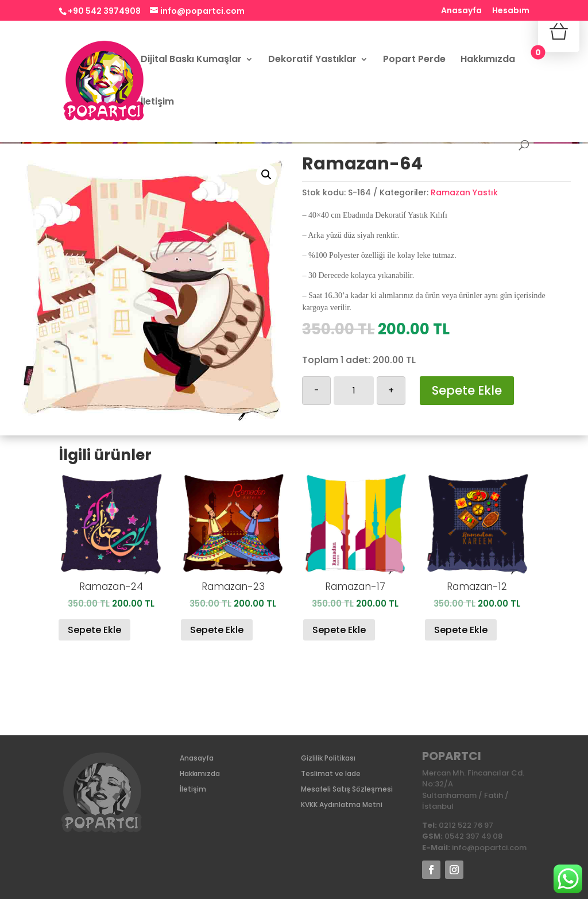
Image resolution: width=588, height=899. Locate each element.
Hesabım (511, 11)
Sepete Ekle (467, 390)
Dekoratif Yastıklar (312, 60)
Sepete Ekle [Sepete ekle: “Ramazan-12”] (461, 630)
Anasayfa (461, 11)
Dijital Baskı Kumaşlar (191, 60)
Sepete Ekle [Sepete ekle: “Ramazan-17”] (339, 630)
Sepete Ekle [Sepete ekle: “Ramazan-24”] (94, 630)
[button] (266, 175)
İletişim (157, 103)
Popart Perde (414, 60)
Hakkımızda (488, 60)
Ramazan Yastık (464, 192)
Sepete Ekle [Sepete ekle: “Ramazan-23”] (217, 630)
